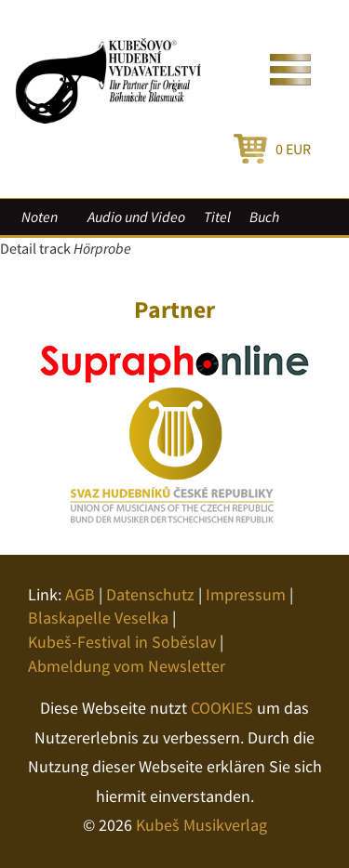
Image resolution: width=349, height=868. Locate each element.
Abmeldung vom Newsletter (127, 666)
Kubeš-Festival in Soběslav (122, 642)
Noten (40, 217)
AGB (80, 594)
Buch (264, 217)
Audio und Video (136, 217)
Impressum (246, 594)
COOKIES (222, 708)
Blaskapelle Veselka (98, 618)
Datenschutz (150, 594)
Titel (217, 217)
